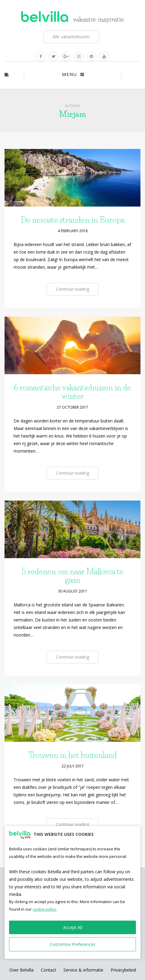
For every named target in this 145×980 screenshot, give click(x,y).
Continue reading (72, 289)
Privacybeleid (123, 970)
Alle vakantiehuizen (71, 37)
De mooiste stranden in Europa (73, 220)
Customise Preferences (73, 944)
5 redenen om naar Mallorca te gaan (73, 576)
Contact (48, 970)
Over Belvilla (21, 970)
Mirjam (72, 114)
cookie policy (44, 909)
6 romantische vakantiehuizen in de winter (72, 392)
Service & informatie (83, 970)
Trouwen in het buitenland (73, 755)
